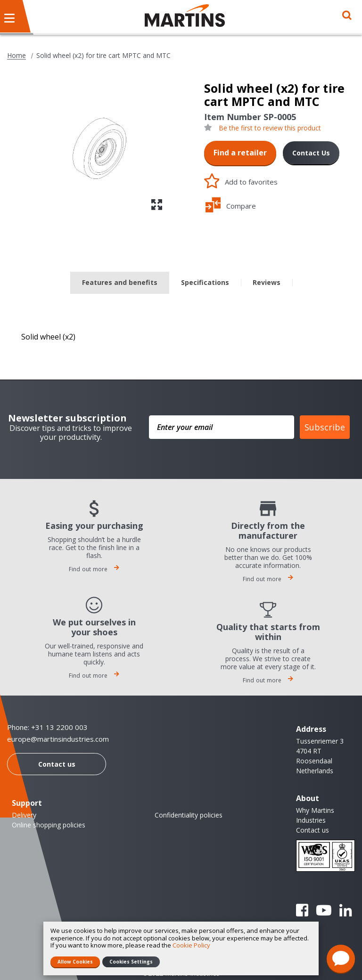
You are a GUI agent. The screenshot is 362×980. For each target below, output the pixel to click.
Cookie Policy (191, 945)
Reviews (267, 282)
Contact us (57, 764)
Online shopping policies (49, 825)
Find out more (94, 569)
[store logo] (185, 16)
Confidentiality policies (189, 815)
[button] (157, 205)
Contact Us (311, 153)
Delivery (24, 815)
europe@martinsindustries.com (58, 739)
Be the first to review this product (270, 128)
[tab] (120, 283)
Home (16, 56)
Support (27, 803)
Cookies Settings (131, 962)
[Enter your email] (222, 427)
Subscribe (325, 427)
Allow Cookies (75, 962)
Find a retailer (240, 153)
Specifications (205, 282)
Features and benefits (120, 282)
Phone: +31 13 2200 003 (47, 727)
